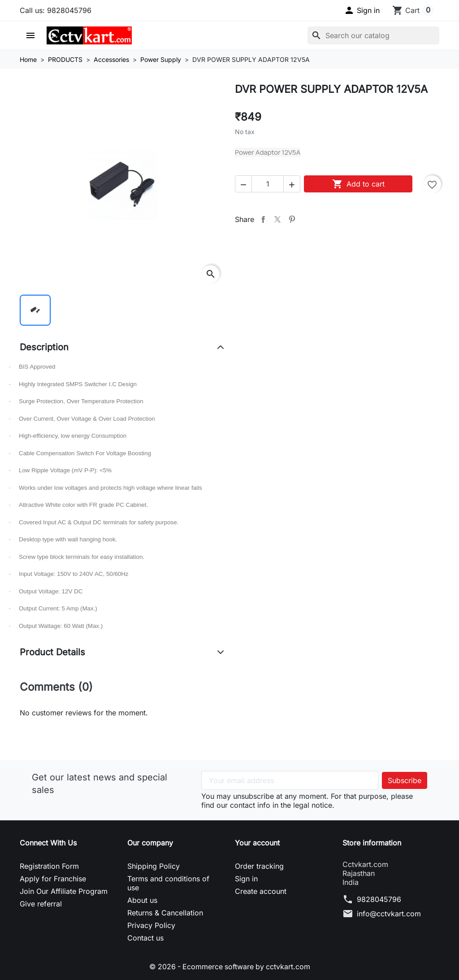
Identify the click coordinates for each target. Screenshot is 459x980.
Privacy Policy (151, 925)
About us (142, 900)
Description (44, 347)
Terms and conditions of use (168, 883)
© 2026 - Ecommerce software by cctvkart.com (230, 967)
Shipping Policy (154, 866)
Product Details (52, 652)
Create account (261, 891)
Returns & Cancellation (165, 913)
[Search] (373, 35)
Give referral (41, 904)
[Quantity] (268, 184)
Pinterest (292, 219)
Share (263, 219)
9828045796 (379, 899)
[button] (362, 10)
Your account (257, 843)
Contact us (145, 938)
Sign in (246, 879)
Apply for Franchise (53, 879)
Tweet (277, 219)
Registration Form (49, 866)
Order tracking (259, 866)
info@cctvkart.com (389, 914)
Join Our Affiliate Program (64, 891)
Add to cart (358, 184)
